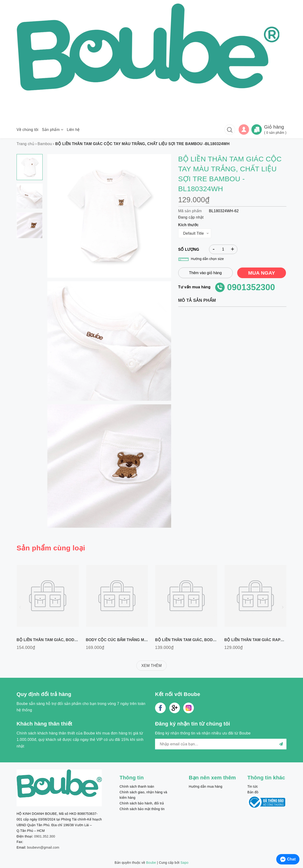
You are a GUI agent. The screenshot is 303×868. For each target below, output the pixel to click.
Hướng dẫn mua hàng (206, 786)
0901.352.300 (45, 836)
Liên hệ (73, 130)
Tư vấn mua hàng (194, 287)
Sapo (184, 863)
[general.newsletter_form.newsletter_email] (221, 744)
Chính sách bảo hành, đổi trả (142, 803)
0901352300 (251, 287)
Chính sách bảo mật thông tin (142, 809)
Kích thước (189, 225)
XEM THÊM (151, 666)
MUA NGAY (262, 273)
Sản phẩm (53, 130)
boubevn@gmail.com (43, 847)
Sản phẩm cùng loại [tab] (51, 548)
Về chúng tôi (27, 130)
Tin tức (253, 786)
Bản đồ (253, 792)
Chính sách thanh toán (137, 786)
